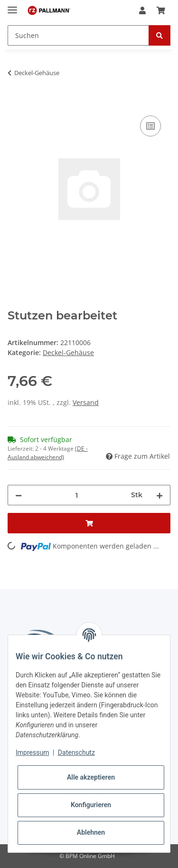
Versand (86, 402)
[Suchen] (78, 35)
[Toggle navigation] (12, 6)
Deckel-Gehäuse (68, 352)
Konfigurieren (91, 805)
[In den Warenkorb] (15, 103)
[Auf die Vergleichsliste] (150, 126)
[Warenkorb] (161, 10)
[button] (142, 10)
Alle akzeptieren (91, 777)
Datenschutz (76, 752)
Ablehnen (91, 832)
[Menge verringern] (19, 495)
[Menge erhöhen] (159, 495)
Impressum (32, 752)
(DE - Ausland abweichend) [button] (48, 453)
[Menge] (76, 495)
